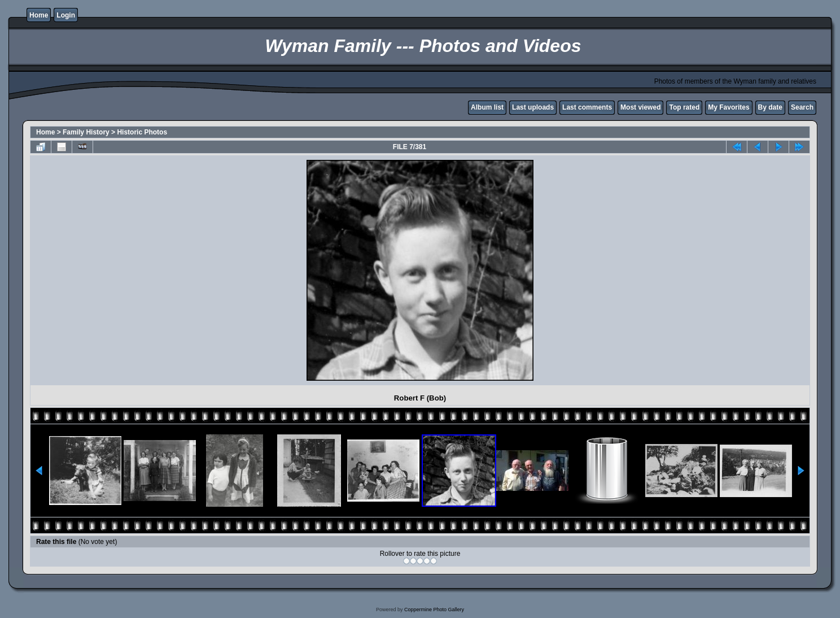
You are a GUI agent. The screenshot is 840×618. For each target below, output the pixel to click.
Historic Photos (142, 132)
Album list (487, 107)
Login (66, 15)
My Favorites (729, 107)
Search (802, 107)
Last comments (587, 107)
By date (770, 107)
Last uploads (533, 107)
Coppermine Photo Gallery (434, 610)
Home (39, 15)
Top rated (684, 107)
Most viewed (640, 107)
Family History (86, 132)
